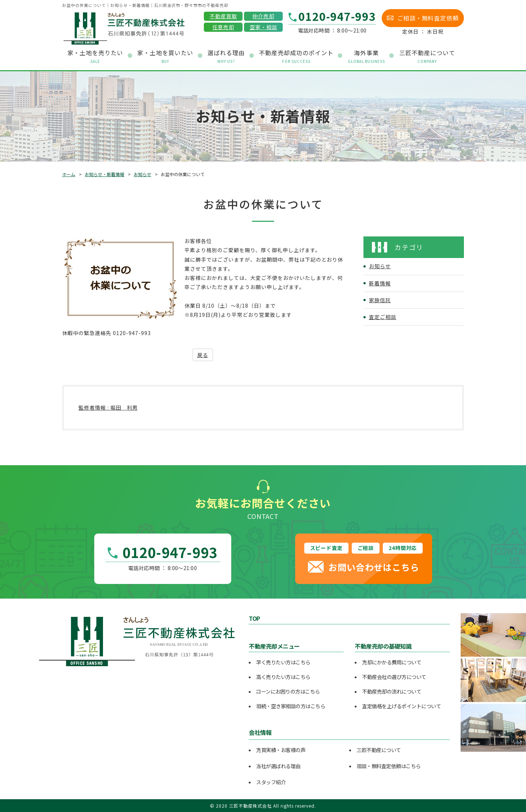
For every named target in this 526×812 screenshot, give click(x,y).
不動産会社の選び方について (394, 677)
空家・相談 (264, 27)
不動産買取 (223, 16)
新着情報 (380, 283)
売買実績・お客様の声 (281, 750)
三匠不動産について (379, 750)
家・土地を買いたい (165, 56)
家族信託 (380, 300)
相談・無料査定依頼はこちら (389, 766)
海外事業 (366, 56)
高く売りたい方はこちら (283, 677)
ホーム (69, 174)
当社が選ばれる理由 (278, 766)
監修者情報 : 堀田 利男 (108, 407)
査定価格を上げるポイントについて (401, 706)
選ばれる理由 (226, 56)
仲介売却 (263, 16)
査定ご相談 (383, 317)
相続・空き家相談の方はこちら (291, 706)
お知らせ (142, 174)
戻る (203, 355)
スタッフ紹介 (271, 782)
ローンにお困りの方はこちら (288, 691)
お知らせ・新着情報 (104, 174)
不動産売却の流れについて (392, 691)
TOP (254, 618)
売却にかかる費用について (392, 662)
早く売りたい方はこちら (283, 662)
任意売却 (223, 27)
